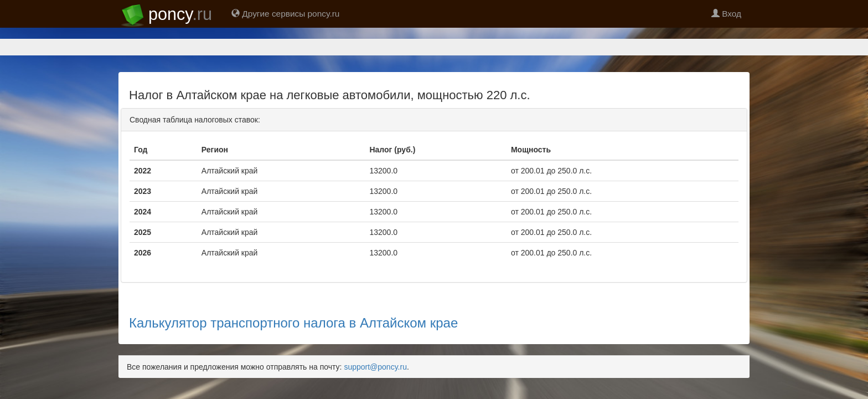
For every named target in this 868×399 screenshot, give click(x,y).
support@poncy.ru (375, 328)
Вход (726, 14)
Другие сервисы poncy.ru (285, 14)
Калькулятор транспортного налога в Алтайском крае (293, 284)
